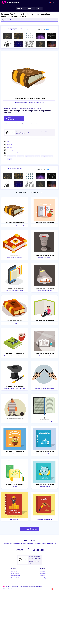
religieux (50, 156)
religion (9, 159)
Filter (39, 9)
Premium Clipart (43, 578)
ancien (38, 156)
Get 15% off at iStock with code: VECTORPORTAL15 (15, 29)
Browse (31, 9)
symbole (28, 156)
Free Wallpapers (15, 571)
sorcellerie (20, 156)
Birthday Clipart (15, 578)
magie (14, 156)
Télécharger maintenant (10, 119)
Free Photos (42, 576)
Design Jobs (43, 571)
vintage (44, 156)
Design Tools (43, 573)
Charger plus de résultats (29, 529)
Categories (21, 9)
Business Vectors (15, 576)
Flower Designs (15, 573)
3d (33, 156)
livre (9, 156)
